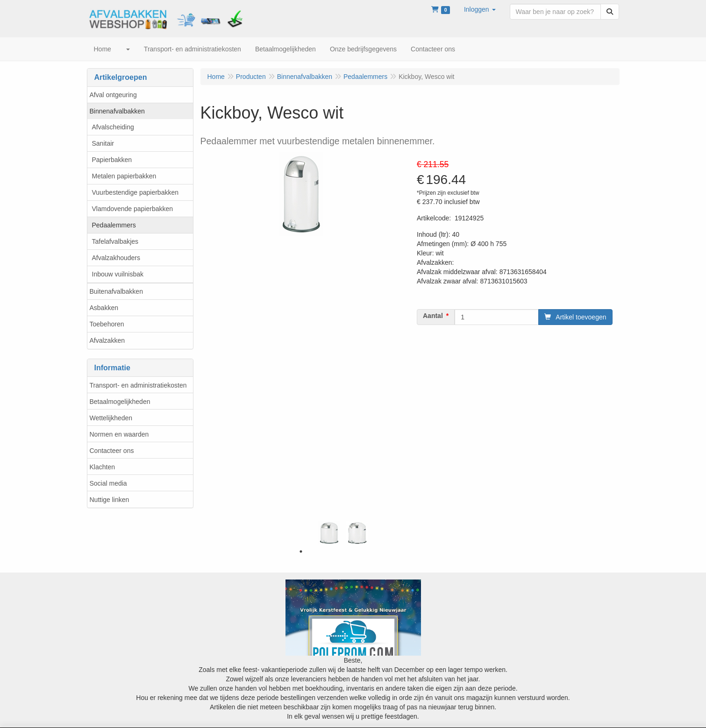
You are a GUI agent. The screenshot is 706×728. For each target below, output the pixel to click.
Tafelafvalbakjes (115, 241)
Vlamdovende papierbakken (133, 209)
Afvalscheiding (113, 127)
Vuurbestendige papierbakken (135, 192)
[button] (480, 9)
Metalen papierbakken (124, 176)
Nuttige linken (110, 500)
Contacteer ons (112, 451)
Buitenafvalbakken (116, 291)
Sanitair (103, 143)
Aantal (433, 316)
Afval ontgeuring (113, 95)
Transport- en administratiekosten (138, 385)
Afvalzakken (107, 340)
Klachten (102, 467)
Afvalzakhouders (116, 258)
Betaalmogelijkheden (120, 402)
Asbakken (104, 308)
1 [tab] (301, 551)
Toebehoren (107, 324)
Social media (108, 483)
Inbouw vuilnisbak (118, 274)
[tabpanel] (329, 533)
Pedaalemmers (114, 225)
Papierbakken (112, 160)
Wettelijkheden (111, 418)
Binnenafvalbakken (117, 111)
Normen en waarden (119, 434)
